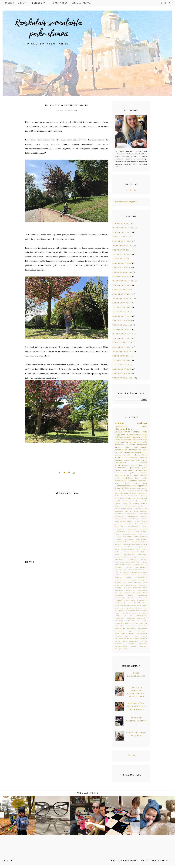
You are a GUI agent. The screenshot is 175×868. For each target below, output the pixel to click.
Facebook (132, 496)
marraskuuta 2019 (123, 298)
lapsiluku (119, 570)
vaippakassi (132, 628)
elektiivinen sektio (139, 435)
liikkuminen (129, 572)
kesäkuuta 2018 (121, 374)
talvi (145, 450)
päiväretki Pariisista (125, 445)
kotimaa (144, 560)
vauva (145, 483)
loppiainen (138, 572)
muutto (133, 442)
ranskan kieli (142, 598)
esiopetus (144, 516)
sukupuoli (143, 480)
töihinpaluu (130, 621)
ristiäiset (118, 603)
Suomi (123, 509)
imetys (144, 460)
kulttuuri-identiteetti (123, 565)
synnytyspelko (141, 447)
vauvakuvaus (132, 638)
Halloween (119, 498)
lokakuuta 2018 (122, 356)
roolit (145, 478)
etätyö (130, 521)
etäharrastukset (121, 521)
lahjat (129, 567)
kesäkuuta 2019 (121, 321)
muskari (118, 577)
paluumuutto (120, 475)
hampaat (118, 460)
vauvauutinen (134, 641)
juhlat (136, 432)
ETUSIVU (10, 3)
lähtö (145, 572)
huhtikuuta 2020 (122, 277)
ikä (138, 531)
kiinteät (134, 465)
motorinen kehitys (139, 575)
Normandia (127, 503)
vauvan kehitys (121, 641)
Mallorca (119, 458)
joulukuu (118, 539)
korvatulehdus (135, 557)
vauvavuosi (136, 452)
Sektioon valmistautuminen (136, 721)
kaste (138, 544)
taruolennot (143, 613)
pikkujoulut (143, 585)
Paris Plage (126, 506)
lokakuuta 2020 (122, 250)
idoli (133, 531)
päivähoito (143, 593)
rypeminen (119, 605)
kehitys (118, 549)
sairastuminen (121, 480)
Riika (133, 506)
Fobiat (138, 496)
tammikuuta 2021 (122, 237)
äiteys (117, 488)
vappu (130, 631)
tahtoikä (125, 613)
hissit (145, 526)
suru (126, 610)
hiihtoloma (119, 526)
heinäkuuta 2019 (122, 316)
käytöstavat (137, 440)
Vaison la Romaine (135, 509)
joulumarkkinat (142, 539)
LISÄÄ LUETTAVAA (81, 3)
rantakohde (142, 445)
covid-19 (144, 458)
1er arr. (144, 488)
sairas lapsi (122, 447)
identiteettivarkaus (122, 531)
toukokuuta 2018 (122, 378)
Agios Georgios (141, 493)
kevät (132, 549)
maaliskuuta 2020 (123, 281)
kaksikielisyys (122, 432)
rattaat (127, 600)
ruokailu (144, 603)
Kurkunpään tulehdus (132, 501)
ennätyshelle (142, 514)
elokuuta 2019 (121, 312)
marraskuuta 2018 (123, 352)
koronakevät (143, 554)
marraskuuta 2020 (123, 246)
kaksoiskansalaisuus (140, 542)
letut (121, 572)
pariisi (129, 475)
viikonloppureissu (140, 486)
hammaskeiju (134, 524)
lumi (125, 470)
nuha (134, 580)
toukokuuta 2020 (122, 272)
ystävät (134, 646)
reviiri (133, 600)
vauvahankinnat (121, 638)
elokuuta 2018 (121, 365)
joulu (144, 432)
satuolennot (129, 605)
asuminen (119, 514)
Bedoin (118, 496)
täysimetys (119, 621)
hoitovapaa (132, 529)
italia (134, 534)
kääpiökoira (138, 565)
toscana (118, 452)
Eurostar (124, 496)
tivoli (127, 483)
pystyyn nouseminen (123, 593)
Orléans (144, 503)
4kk (143, 452)
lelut (117, 572)
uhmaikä (126, 452)
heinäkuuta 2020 (122, 263)
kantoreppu (119, 544)
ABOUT (22, 3)
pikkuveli (119, 587)
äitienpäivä (119, 649)
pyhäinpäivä (143, 590)
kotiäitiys (143, 465)
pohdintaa (128, 587)
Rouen (138, 506)
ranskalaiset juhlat (132, 478)
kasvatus (144, 463)
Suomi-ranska (131, 458)
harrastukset (129, 460)
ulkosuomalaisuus (124, 429)
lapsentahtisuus (141, 567)
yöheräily (144, 646)
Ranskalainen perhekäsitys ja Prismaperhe (136, 706)
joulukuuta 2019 (122, 294)
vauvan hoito (142, 638)
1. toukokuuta (135, 488)
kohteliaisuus (142, 552)
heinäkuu (144, 524)
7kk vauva (124, 493)
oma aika (143, 442)
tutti (136, 483)
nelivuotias (119, 580)
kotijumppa (132, 560)
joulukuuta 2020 (122, 241)
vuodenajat (143, 644)
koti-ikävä (119, 560)
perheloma (119, 585)
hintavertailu (133, 526)
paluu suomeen (139, 473)
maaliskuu (143, 470)
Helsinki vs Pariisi (132, 455)
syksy (117, 483)
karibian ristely (130, 544)
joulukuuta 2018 (122, 347)
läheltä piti (133, 470)
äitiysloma (125, 488)
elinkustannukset (130, 514)
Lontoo (118, 503)
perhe (145, 582)
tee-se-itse (128, 616)
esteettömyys (134, 519)
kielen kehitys (141, 549)
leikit (145, 570)
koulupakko (131, 562)
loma (118, 434)
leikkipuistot (121, 437)
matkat (120, 423)
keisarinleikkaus (122, 465)
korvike (144, 557)
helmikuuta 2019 (122, 338)
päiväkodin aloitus (124, 595)
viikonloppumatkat (123, 486)
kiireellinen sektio (130, 552)
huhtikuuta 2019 (122, 329)
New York (125, 435)
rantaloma (119, 600)
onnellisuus (143, 580)
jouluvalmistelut (121, 542)
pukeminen (119, 590)
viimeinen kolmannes (125, 644)
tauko (117, 616)
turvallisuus (130, 618)
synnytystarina (142, 610)
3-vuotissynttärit (130, 491)
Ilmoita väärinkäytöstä (126, 202)
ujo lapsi (143, 621)
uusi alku (119, 626)
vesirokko (144, 641)
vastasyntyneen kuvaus (125, 633)
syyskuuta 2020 (121, 254)
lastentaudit (138, 570)
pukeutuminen (134, 437)
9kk (133, 493)
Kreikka (118, 501)
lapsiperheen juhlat (138, 468)
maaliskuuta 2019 (123, 334)
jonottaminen (128, 536)
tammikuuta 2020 (122, 290)
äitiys (126, 649)
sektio (145, 605)
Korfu (145, 455)
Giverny (144, 496)
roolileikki (136, 603)
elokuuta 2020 (121, 259)
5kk (139, 491)
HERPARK (166, 860)
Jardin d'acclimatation (139, 498)
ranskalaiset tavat (131, 426)
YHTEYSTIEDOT (60, 3)
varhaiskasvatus (141, 631)
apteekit (129, 511)
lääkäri (118, 575)
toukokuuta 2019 (122, 325)
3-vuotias (119, 491)
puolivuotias (131, 590)
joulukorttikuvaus (141, 536)
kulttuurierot (120, 468)
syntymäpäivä (121, 450)
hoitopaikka (119, 529)
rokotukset (127, 603)
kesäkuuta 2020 (121, 268)
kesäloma (125, 549)
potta (145, 587)
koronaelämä (125, 440)
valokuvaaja (143, 628)
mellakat (126, 575)
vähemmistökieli (121, 646)
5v (142, 491)
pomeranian (137, 587)
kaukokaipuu (129, 547)
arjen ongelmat (141, 511)
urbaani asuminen (140, 623)
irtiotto (118, 534)
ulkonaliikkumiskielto (123, 623)
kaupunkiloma (142, 547)
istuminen (126, 534)
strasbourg (119, 608)
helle (138, 460)
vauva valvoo (141, 636)
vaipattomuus (120, 628)
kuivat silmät (142, 562)
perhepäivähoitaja (131, 585)
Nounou (136, 503)
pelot (125, 582)
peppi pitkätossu (135, 582)
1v (142, 437)
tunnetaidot (119, 618)
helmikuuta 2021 (122, 232)
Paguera (118, 506)
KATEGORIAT (39, 3)
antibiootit (119, 511)
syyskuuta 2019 (121, 307)
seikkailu (138, 605)
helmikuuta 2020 (122, 285)
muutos (128, 577)
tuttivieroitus (142, 618)
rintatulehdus (142, 600)
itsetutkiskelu (121, 463)
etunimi (144, 519)
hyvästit (144, 529)
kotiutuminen (120, 562)
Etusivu (131, 756)
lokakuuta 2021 (122, 223)
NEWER (30, 562)
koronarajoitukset (122, 557)
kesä (117, 440)
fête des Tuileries (140, 521)
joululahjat (129, 539)
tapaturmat (133, 613)
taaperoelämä (135, 450)
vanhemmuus (120, 631)
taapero (118, 613)
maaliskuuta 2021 (123, 228)
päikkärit (135, 593)
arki (145, 437)
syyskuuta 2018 (121, 360)
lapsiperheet (128, 570)
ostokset (118, 582)
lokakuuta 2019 (122, 303)
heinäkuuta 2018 (122, 369)
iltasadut (144, 531)
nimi (128, 580)
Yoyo (145, 509)
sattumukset (133, 480)
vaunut (128, 636)
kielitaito (119, 552)
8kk (130, 493)
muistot (125, 442)
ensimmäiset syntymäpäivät (126, 516)
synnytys (132, 610)
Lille (145, 501)
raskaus (142, 423)
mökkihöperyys (142, 577)
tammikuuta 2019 (122, 343)
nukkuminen (120, 473)
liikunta (118, 470)
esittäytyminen (121, 519)
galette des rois (122, 524)
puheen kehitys (141, 475)
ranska (118, 478)
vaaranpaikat (142, 626)
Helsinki (127, 498)
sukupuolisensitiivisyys (133, 608)
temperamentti (142, 616)
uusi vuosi (131, 626)
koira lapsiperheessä (124, 554)
